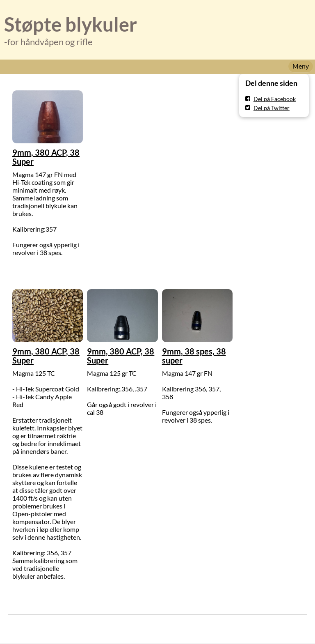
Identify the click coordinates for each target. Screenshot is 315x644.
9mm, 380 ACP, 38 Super (46, 157)
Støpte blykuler (71, 24)
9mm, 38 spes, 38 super (194, 356)
